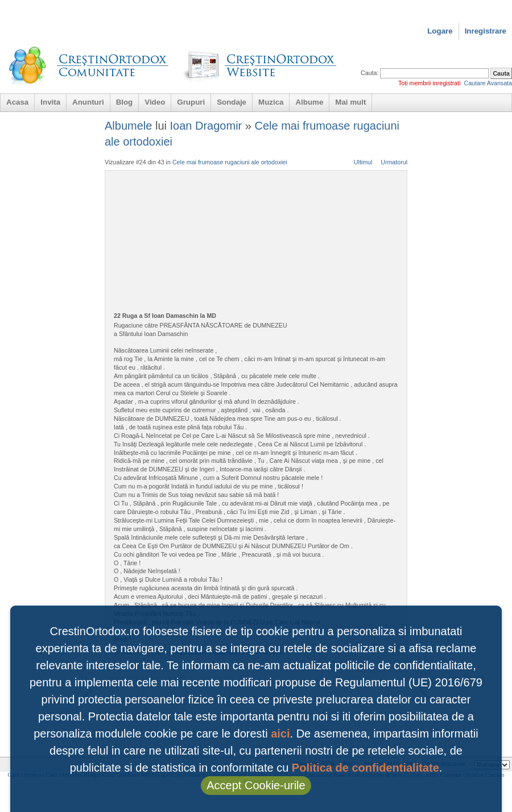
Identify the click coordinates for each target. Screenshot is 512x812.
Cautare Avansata (488, 83)
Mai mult (350, 102)
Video (155, 102)
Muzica (271, 102)
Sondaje (232, 102)
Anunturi (88, 102)
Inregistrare (486, 31)
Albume (309, 102)
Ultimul (363, 162)
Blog (125, 102)
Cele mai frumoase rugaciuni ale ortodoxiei (230, 162)
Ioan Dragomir (206, 126)
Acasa (17, 102)
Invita (50, 102)
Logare (440, 31)
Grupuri (191, 102)
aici (280, 734)
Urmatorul (394, 162)
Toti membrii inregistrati (430, 83)
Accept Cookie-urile (256, 785)
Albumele (128, 126)
